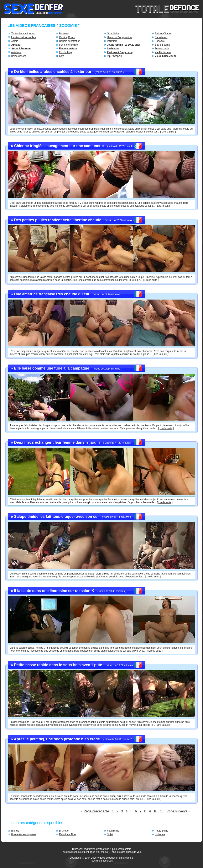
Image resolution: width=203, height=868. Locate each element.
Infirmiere (112, 41)
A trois (15, 41)
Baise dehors (19, 56)
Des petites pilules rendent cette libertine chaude (58, 220)
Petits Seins (161, 831)
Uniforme (160, 834)
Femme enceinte (68, 45)
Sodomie (160, 41)
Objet (110, 834)
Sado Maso (161, 37)
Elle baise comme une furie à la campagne (52, 368)
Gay (61, 56)
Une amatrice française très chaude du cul (52, 294)
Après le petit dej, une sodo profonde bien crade (57, 739)
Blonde (15, 831)
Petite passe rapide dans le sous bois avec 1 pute (58, 665)
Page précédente (97, 811)
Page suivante (177, 811)
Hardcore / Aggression (119, 37)
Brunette (64, 831)
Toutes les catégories (23, 34)
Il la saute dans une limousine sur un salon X (54, 591)
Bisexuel (64, 34)
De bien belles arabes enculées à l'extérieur (53, 72)
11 (162, 811)
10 (155, 811)
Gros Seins (113, 34)
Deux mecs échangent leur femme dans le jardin (57, 442)
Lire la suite (168, 132)
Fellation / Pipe (67, 834)
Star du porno (162, 45)
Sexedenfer (112, 858)
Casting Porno (67, 37)
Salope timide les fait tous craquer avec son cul (56, 517)
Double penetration (70, 41)
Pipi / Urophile (115, 56)
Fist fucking (65, 52)
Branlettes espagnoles (24, 834)
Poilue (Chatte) (163, 34)
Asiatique (16, 52)
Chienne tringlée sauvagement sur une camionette (59, 146)
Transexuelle (162, 49)
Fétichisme (113, 831)
